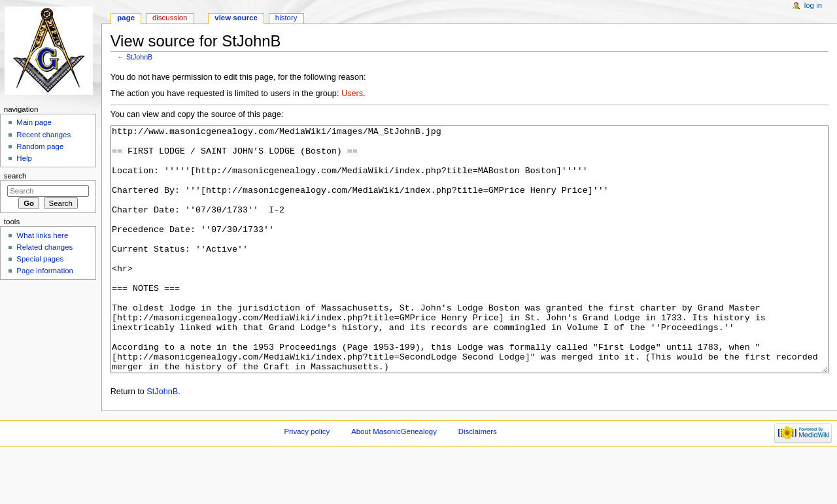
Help (24, 158)
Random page (40, 146)
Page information (45, 271)
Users (352, 93)
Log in (813, 5)
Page (126, 18)
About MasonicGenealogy (394, 480)
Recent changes (43, 135)
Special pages (40, 259)
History (286, 18)
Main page (34, 122)
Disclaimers (478, 480)
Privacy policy (307, 480)
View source (236, 18)
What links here (42, 235)
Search (15, 176)
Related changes (44, 247)
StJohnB (139, 57)
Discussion (170, 18)
